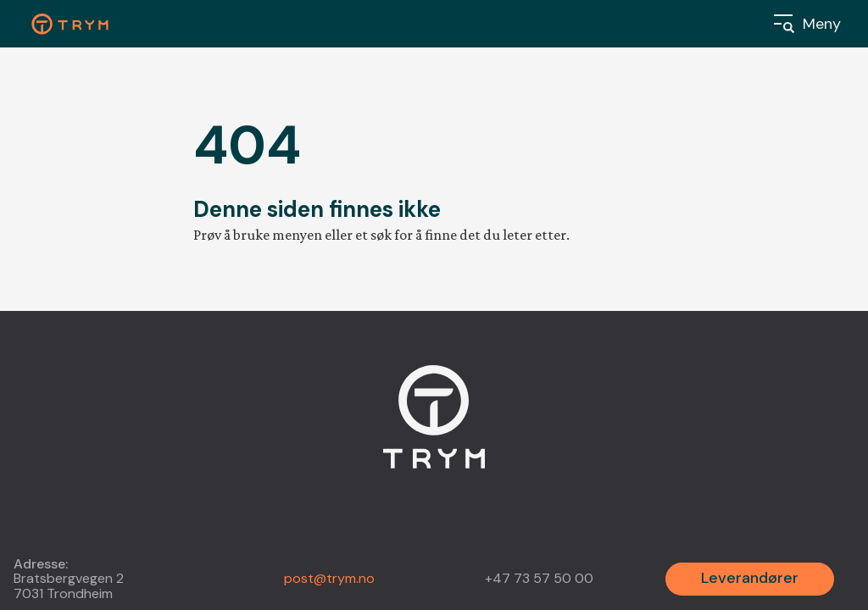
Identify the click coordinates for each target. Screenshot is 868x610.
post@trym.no (329, 578)
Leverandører (750, 578)
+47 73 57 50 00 (539, 579)
